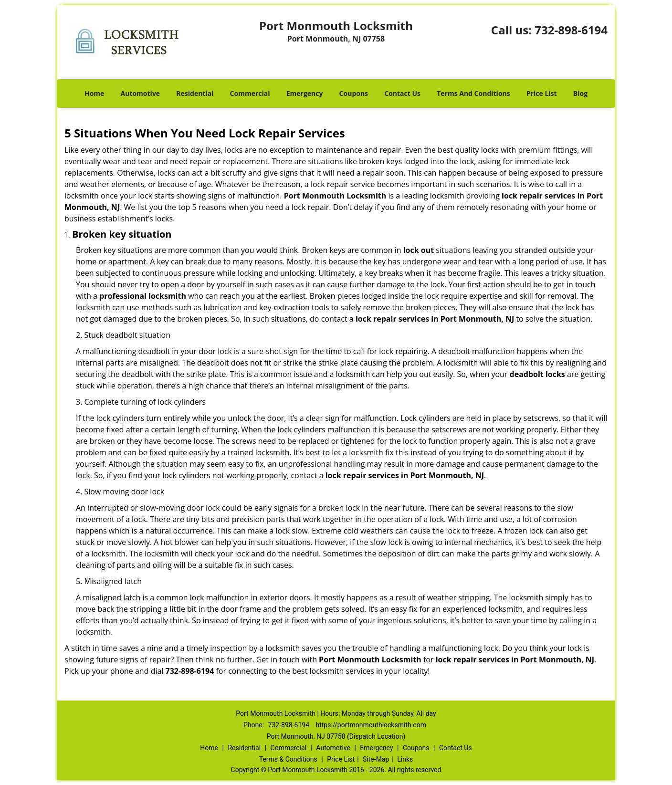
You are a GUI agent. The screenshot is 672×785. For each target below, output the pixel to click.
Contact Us (402, 93)
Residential (195, 93)
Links (405, 759)
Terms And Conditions (473, 93)
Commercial (250, 93)
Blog (580, 93)
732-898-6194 (571, 30)
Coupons (354, 93)
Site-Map (376, 759)
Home (94, 93)
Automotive (141, 93)
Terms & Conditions (288, 759)
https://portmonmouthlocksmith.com (371, 725)
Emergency (305, 93)
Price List (542, 93)
